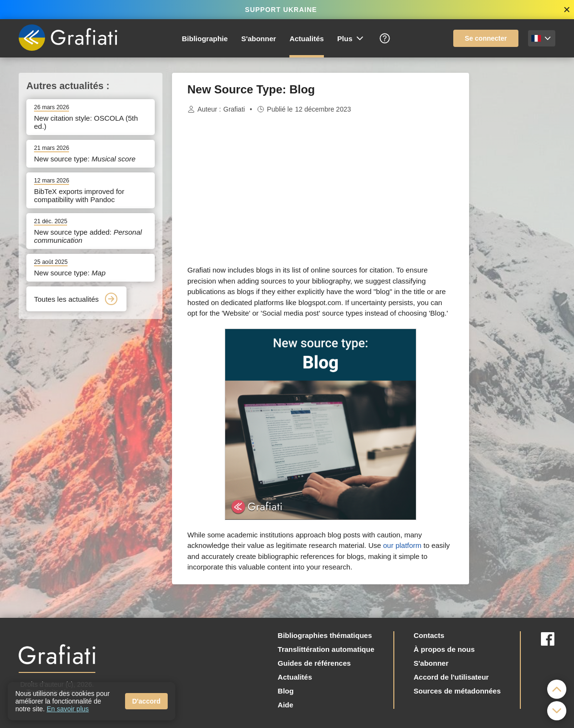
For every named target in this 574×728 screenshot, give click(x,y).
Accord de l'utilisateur (451, 677)
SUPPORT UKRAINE (281, 10)
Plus (351, 38)
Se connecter (486, 38)
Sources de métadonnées (457, 691)
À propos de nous (444, 649)
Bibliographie (205, 39)
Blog (286, 691)
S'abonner (258, 39)
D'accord (146, 701)
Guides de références (315, 663)
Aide (286, 705)
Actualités (307, 39)
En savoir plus (68, 709)
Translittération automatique (326, 649)
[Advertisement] (517, 216)
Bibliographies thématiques (325, 635)
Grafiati (234, 109)
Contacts (429, 635)
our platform (402, 545)
